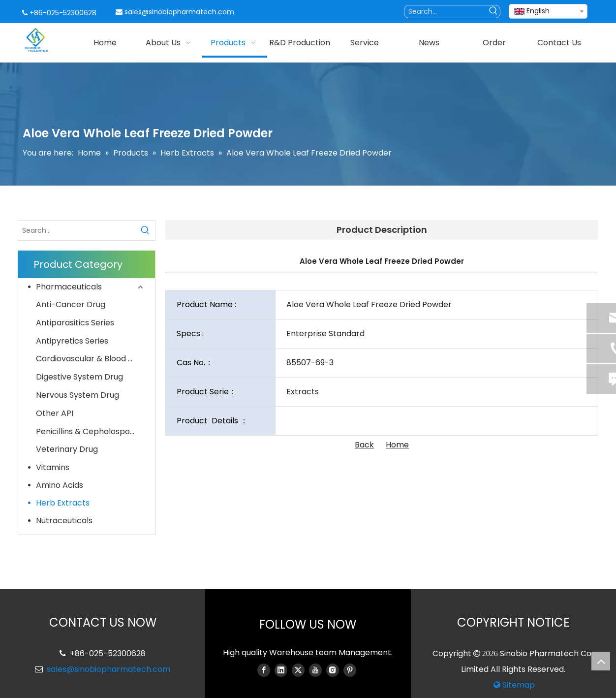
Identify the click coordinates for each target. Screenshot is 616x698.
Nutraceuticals (64, 521)
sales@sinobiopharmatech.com (179, 12)
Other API (55, 413)
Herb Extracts (63, 503)
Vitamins (53, 467)
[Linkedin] (281, 670)
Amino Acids (60, 485)
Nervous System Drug (77, 395)
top (601, 661)
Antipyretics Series (72, 341)
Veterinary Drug (67, 449)
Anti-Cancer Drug (71, 304)
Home (397, 445)
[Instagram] (333, 670)
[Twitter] (298, 670)
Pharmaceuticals (69, 287)
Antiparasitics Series (75, 323)
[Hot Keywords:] (494, 12)
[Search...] (446, 12)
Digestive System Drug (79, 377)
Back (364, 445)
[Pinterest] (350, 670)
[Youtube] (315, 670)
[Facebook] (264, 670)
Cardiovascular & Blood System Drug (91, 359)
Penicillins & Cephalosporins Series (91, 431)
